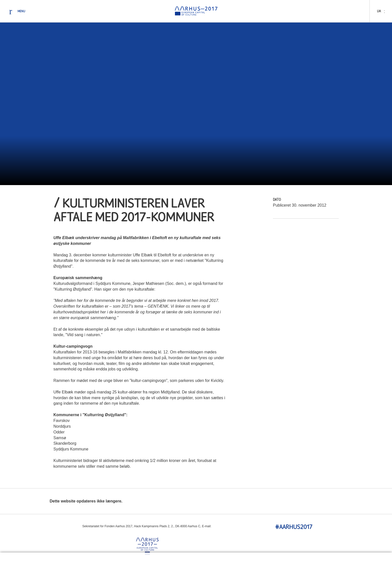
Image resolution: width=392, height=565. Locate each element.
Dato (277, 200)
